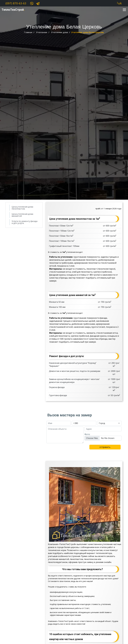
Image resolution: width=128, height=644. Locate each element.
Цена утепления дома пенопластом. (22, 208)
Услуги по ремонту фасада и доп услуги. (24, 222)
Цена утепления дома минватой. (22, 215)
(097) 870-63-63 (16, 3)
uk (120, 3)
